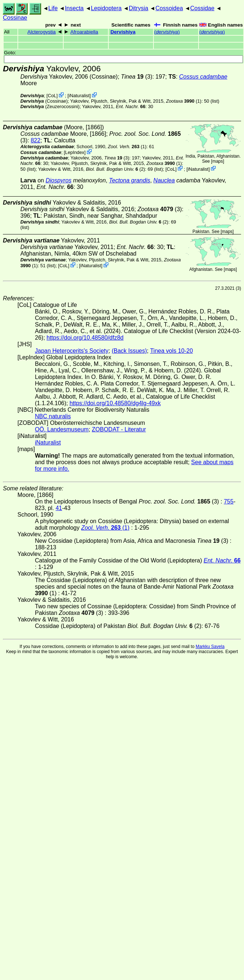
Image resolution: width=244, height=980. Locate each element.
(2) (115, 169)
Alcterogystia (41, 32)
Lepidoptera (106, 8)
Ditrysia (138, 8)
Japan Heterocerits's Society (72, 351)
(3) (137, 77)
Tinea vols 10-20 (172, 351)
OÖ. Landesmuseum (62, 429)
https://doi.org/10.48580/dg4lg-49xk (115, 403)
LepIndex (75, 152)
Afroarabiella (84, 32)
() (167, 32)
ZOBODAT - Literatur (119, 429)
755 (229, 501)
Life (53, 8)
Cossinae (15, 18)
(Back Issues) (129, 351)
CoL (52, 96)
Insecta (74, 8)
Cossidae (202, 8)
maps (218, 161)
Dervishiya (123, 32)
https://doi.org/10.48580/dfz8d (85, 338)
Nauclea (164, 180)
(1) (183, 101)
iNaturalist (79, 96)
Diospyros (58, 180)
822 (35, 140)
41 (59, 508)
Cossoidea (169, 8)
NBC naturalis (53, 416)
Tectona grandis (130, 180)
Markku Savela (210, 647)
